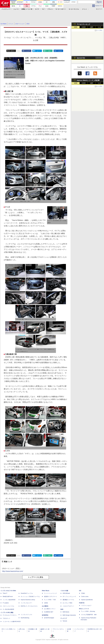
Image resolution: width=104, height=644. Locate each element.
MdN (62, 609)
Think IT (5, 593)
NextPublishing (25, 618)
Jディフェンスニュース (69, 597)
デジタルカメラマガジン (10, 615)
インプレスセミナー (26, 603)
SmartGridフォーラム (27, 593)
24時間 (83, 27)
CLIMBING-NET (49, 612)
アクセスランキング (83, 24)
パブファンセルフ (86, 606)
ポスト (13, 51)
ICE (80, 591)
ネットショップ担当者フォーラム (30, 597)
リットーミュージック (50, 593)
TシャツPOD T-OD (50, 600)
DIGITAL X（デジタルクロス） (29, 606)
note (49, 51)
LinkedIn (60, 51)
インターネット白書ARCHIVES (12, 622)
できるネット (6, 618)
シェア (28, 51)
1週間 (92, 27)
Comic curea (85, 597)
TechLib (65, 621)
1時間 (76, 27)
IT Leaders (6, 603)
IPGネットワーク (84, 609)
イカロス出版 (64, 591)
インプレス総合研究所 (9, 600)
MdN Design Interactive (69, 615)
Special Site (81, 58)
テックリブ (64, 618)
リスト (19, 51)
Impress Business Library (28, 600)
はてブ (39, 51)
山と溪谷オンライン (50, 609)
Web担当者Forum (8, 597)
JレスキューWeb (67, 603)
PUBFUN (82, 603)
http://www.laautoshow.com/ (13, 571)
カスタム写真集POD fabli (89, 615)
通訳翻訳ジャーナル (68, 600)
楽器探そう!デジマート (51, 597)
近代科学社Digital (49, 618)
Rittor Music (46, 591)
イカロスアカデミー (68, 606)
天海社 (83, 593)
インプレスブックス (26, 615)
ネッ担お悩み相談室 (8, 609)
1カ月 (99, 27)
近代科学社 (45, 615)
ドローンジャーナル (8, 606)
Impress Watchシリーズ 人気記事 (88, 80)
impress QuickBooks (87, 600)
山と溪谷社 (45, 606)
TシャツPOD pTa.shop (88, 611)
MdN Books (66, 612)
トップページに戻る (36, 577)
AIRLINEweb (66, 593)
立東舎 (46, 603)
